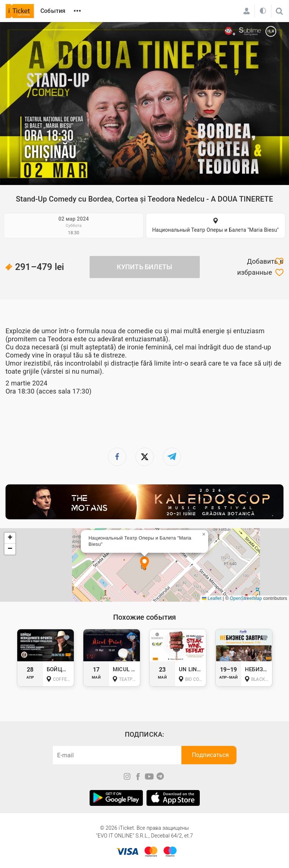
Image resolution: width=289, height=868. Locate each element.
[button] (144, 564)
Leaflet (212, 598)
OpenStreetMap (246, 598)
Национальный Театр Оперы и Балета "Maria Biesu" (215, 230)
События (53, 11)
